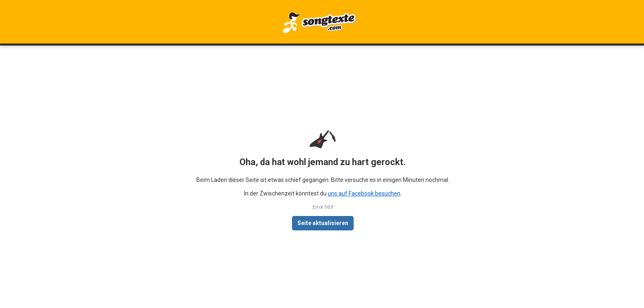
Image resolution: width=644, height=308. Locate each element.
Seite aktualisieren (323, 223)
